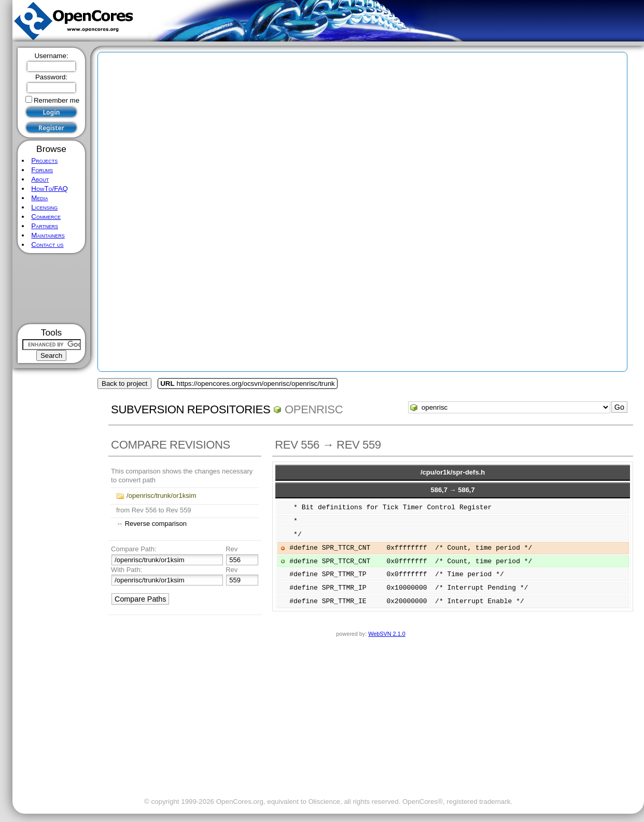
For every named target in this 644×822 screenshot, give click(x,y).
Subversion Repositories (191, 409)
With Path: (127, 570)
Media (39, 198)
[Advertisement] (52, 289)
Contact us (47, 245)
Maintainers (48, 235)
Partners (45, 226)
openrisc (314, 409)
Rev (232, 549)
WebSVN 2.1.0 (387, 634)
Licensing (44, 207)
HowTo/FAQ (50, 189)
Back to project (124, 384)
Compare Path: (134, 549)
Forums (42, 170)
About (40, 179)
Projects (44, 161)
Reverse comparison (156, 524)
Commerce (46, 217)
